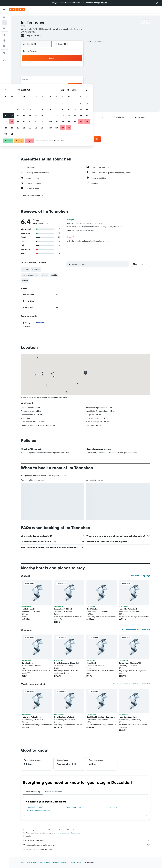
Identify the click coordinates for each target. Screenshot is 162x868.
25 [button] (53, 92)
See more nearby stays (141, 576)
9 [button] (40, 80)
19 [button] (59, 86)
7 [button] (71, 74)
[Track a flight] (4, 40)
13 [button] (65, 80)
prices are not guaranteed (71, 833)
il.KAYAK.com (25, 862)
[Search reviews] (100, 264)
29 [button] (77, 92)
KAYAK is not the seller (87, 840)
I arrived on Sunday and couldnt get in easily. (88, 241)
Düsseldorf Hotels (75, 862)
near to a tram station (30, 275)
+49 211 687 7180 (28, 32)
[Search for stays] (4, 23)
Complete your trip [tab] (33, 792)
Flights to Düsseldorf (35, 807)
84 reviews (36, 36)
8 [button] (77, 74)
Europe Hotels (45, 862)
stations (25, 281)
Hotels (35, 862)
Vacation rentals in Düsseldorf (38, 811)
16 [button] (40, 86)
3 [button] (47, 74)
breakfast (26, 270)
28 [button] (71, 92)
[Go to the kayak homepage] (17, 10)
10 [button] (47, 80)
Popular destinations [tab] (53, 792)
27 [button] (65, 92)
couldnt (54, 275)
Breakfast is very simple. (80, 230)
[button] (157, 3)
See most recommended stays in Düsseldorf (132, 684)
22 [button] (77, 86)
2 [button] (40, 74)
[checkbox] (34, 324)
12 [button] (59, 80)
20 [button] (65, 86)
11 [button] (53, 80)
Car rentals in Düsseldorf (76, 807)
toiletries (45, 275)
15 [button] (77, 80)
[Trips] (4, 53)
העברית (104, 3)
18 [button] (53, 86)
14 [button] (71, 80)
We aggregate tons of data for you (87, 845)
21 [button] (71, 86)
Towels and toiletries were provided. (84, 223)
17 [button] (46, 86)
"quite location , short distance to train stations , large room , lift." (95, 227)
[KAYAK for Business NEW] (4, 46)
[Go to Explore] (4, 35)
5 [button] (59, 74)
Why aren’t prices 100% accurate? (87, 849)
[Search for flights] (4, 17)
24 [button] (46, 92)
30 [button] (40, 98)
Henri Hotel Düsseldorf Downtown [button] (100, 717)
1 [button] (77, 68)
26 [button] (59, 92)
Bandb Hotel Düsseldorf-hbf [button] (130, 663)
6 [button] (65, 74)
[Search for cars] (4, 28)
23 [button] (40, 92)
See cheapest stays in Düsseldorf (136, 630)
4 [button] (53, 74)
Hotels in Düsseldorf (113, 807)
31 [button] (47, 98)
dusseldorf (36, 270)
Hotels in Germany (60, 862)
